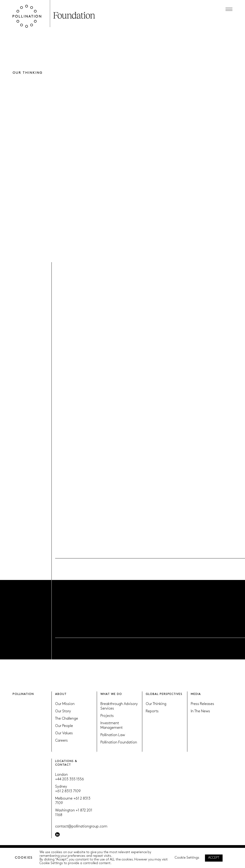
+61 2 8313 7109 (68, 791)
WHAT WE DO (111, 694)
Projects (107, 716)
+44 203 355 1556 (70, 779)
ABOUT (61, 694)
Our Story (63, 711)
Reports (152, 711)
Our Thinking (156, 704)
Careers (61, 741)
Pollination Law (113, 735)
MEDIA (196, 694)
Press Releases (202, 704)
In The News (200, 711)
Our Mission (65, 704)
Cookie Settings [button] (187, 858)
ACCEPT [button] (214, 858)
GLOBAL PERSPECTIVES (164, 694)
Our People (64, 726)
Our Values (64, 733)
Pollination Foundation (119, 743)
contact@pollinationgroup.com (81, 827)
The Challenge (67, 719)
